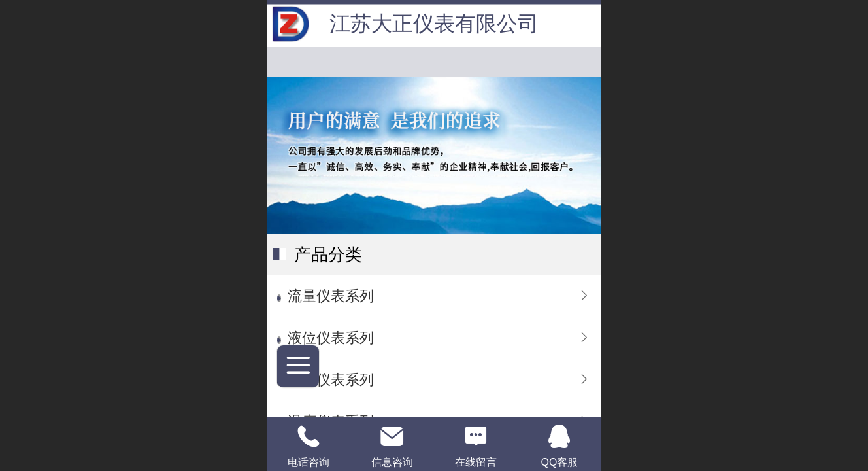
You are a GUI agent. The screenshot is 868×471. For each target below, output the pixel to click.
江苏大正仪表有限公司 (434, 24)
